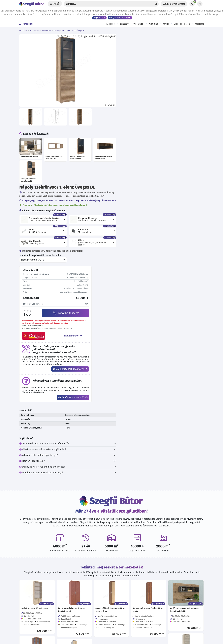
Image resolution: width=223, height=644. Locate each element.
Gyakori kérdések (182, 24)
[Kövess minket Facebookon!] (116, 583)
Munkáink (153, 24)
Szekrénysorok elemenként (41, 31)
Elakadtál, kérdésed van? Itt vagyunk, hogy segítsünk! (144, 105)
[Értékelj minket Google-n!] (134, 583)
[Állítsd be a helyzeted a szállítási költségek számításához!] (174, 4)
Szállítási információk (77, 616)
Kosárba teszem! (156, 167)
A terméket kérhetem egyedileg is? (132, 309)
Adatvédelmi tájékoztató (79, 582)
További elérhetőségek (33, 606)
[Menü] (55, 4)
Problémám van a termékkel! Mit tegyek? (135, 326)
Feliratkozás (169, 596)
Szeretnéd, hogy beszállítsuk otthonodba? (134, 109)
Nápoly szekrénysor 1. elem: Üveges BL (70, 31)
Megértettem (99, 18)
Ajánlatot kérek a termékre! (159, 223)
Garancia (70, 621)
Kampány (124, 24)
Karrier (166, 24)
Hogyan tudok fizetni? (125, 315)
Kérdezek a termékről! (162, 251)
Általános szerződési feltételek (82, 587)
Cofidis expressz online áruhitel (82, 627)
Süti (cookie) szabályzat (120, 18)
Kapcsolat (199, 24)
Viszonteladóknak (75, 599)
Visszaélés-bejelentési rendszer (82, 604)
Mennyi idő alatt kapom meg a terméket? (135, 321)
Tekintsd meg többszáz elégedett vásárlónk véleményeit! (146, 58)
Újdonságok (139, 24)
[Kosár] (192, 4)
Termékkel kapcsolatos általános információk (137, 297)
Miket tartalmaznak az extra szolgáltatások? (136, 303)
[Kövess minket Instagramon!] (125, 583)
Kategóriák (26, 24)
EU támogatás (73, 633)
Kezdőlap (111, 24)
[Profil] (200, 4)
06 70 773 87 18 (31, 587)
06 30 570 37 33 (31, 593)
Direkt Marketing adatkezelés (81, 610)
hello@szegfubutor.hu (35, 599)
